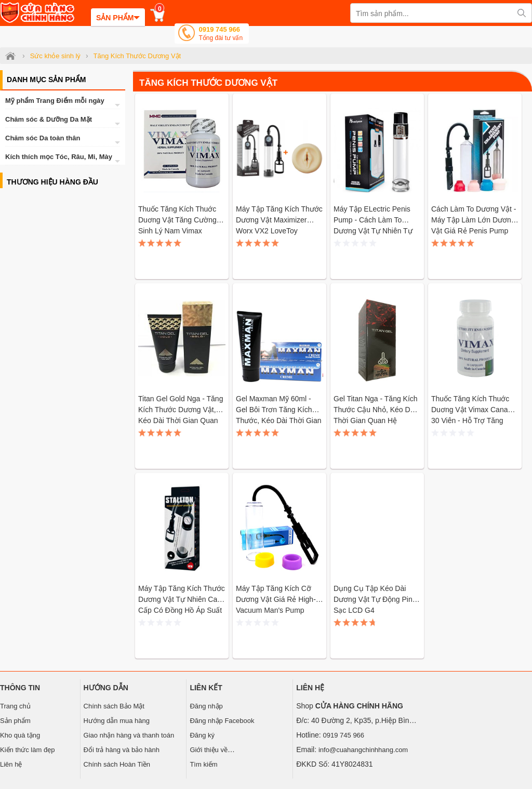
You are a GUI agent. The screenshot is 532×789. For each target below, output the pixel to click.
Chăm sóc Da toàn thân (43, 138)
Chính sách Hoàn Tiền (117, 764)
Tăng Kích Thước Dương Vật (208, 83)
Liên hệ (11, 764)
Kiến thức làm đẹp (27, 750)
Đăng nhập (206, 706)
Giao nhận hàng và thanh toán (129, 735)
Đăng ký (202, 735)
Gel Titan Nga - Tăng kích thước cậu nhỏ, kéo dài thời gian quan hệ (376, 410)
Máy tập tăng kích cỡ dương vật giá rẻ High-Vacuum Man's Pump (276, 599)
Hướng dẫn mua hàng (117, 721)
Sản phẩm (15, 721)
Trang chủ (15, 706)
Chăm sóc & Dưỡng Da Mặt (49, 119)
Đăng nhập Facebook (222, 721)
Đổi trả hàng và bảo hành (122, 750)
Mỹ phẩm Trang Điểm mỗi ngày (55, 101)
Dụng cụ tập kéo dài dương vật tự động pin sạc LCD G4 (373, 599)
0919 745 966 (221, 35)
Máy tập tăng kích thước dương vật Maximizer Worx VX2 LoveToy (279, 220)
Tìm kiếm (203, 764)
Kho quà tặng (20, 735)
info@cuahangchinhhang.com (363, 750)
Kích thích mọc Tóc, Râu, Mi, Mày (59, 157)
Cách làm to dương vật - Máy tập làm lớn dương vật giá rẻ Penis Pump (474, 220)
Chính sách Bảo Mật (114, 706)
